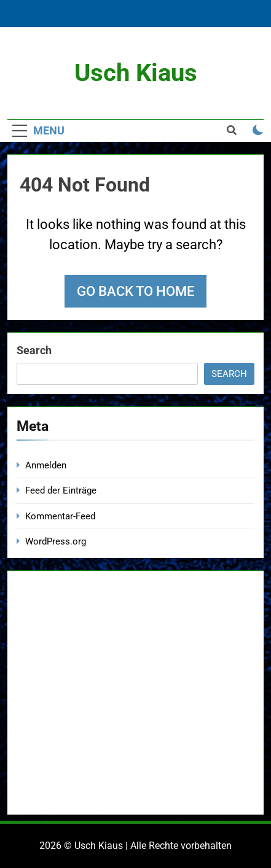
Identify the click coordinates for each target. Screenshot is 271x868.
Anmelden (46, 465)
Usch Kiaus (136, 73)
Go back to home (135, 291)
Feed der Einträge (61, 490)
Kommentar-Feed (60, 516)
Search (34, 350)
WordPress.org (56, 541)
